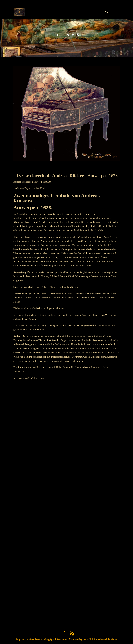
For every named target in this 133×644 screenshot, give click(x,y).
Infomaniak (61, 639)
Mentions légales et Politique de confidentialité (93, 639)
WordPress (34, 639)
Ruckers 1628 (66, 35)
